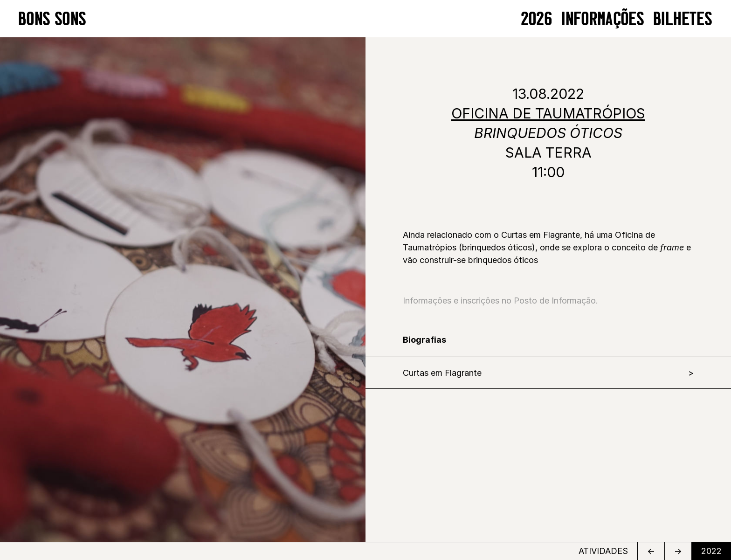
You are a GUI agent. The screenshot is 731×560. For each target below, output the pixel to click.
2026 (537, 18)
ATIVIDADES (603, 551)
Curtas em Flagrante (442, 373)
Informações (603, 18)
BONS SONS (52, 18)
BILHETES (683, 18)
